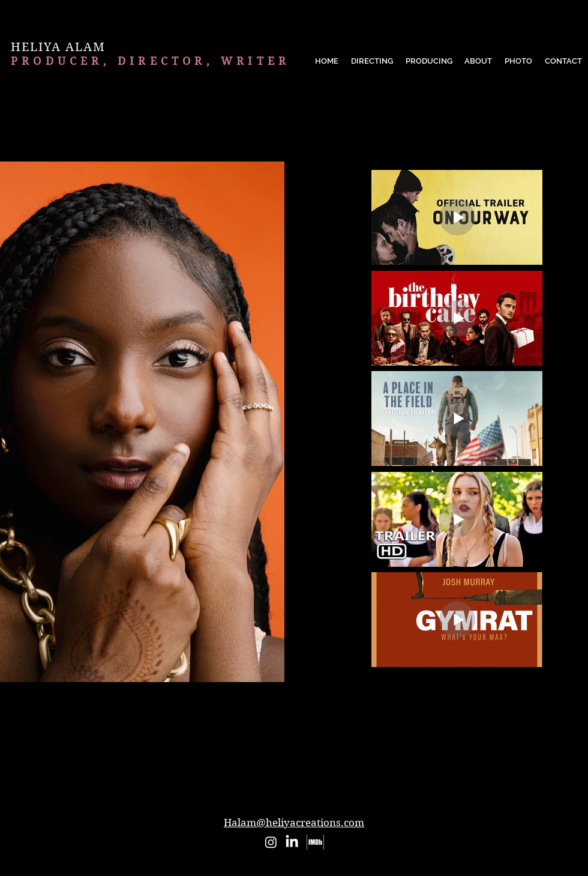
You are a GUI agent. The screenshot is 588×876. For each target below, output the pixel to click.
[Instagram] (271, 842)
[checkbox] (111, 705)
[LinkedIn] (292, 842)
